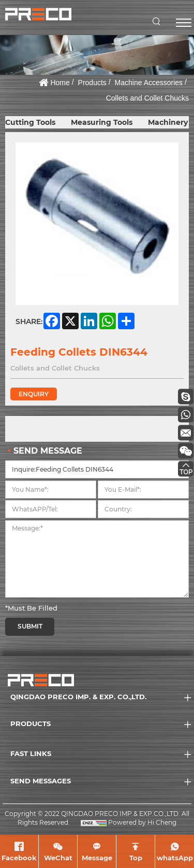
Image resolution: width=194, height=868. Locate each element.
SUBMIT (30, 626)
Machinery (168, 122)
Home (60, 83)
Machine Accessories (149, 83)
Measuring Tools (102, 122)
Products (92, 83)
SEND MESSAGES (41, 781)
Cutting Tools (30, 122)
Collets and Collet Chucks (147, 98)
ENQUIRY (34, 394)
